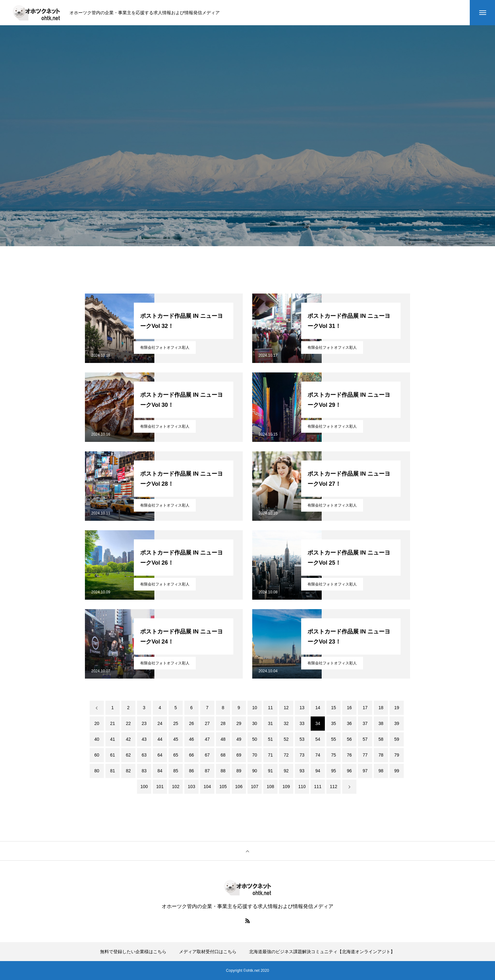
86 (192, 771)
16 (349, 708)
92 (286, 771)
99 (397, 771)
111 (318, 787)
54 (318, 739)
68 (223, 755)
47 (207, 739)
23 (144, 723)
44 (160, 739)
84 (160, 771)
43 (144, 739)
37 (365, 723)
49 (239, 739)
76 (349, 755)
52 (286, 739)
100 (144, 787)
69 (239, 755)
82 (128, 771)
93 (302, 771)
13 (302, 708)
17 (365, 708)
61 (113, 755)
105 (223, 787)
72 (286, 755)
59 (397, 739)
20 (97, 723)
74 (318, 755)
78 (381, 755)
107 (255, 787)
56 (349, 739)
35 (334, 723)
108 (270, 787)
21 (113, 723)
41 (113, 739)
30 (255, 723)
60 (97, 755)
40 (97, 739)
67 (207, 755)
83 (144, 771)
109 (286, 787)
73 (302, 755)
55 (334, 739)
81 (113, 771)
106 (239, 787)
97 (365, 771)
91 (271, 771)
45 (176, 739)
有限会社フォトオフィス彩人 (165, 347)
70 (255, 755)
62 (128, 755)
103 (191, 787)
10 (255, 708)
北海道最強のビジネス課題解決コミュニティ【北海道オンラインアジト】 (322, 952)
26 (192, 723)
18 (381, 708)
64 (160, 755)
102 (176, 787)
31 (271, 723)
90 (255, 771)
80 (97, 771)
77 (365, 755)
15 (334, 708)
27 (207, 723)
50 (255, 739)
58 (381, 739)
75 (334, 755)
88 (223, 771)
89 (239, 771)
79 (397, 755)
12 (286, 708)
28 (223, 723)
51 (271, 739)
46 (192, 739)
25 (176, 723)
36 (349, 723)
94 (318, 771)
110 (302, 787)
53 (302, 739)
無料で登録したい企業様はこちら (133, 952)
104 (207, 787)
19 (397, 708)
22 (128, 723)
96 (349, 771)
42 (128, 739)
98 (381, 771)
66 (192, 755)
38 (381, 723)
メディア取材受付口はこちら (208, 952)
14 (318, 708)
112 (334, 787)
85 (176, 771)
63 (144, 755)
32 (286, 723)
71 (271, 755)
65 (176, 755)
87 (207, 771)
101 (160, 787)
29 (239, 723)
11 (271, 708)
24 (160, 723)
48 (223, 739)
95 (334, 771)
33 (302, 723)
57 (365, 739)
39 (397, 723)
